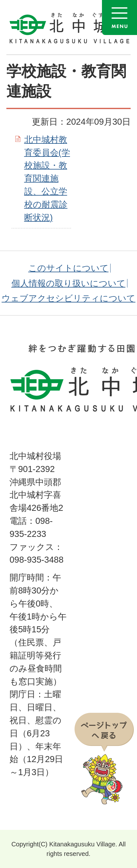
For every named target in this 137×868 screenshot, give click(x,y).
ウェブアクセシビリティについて (68, 298)
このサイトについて (68, 268)
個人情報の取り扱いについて (68, 283)
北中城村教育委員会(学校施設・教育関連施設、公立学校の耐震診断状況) (47, 178)
